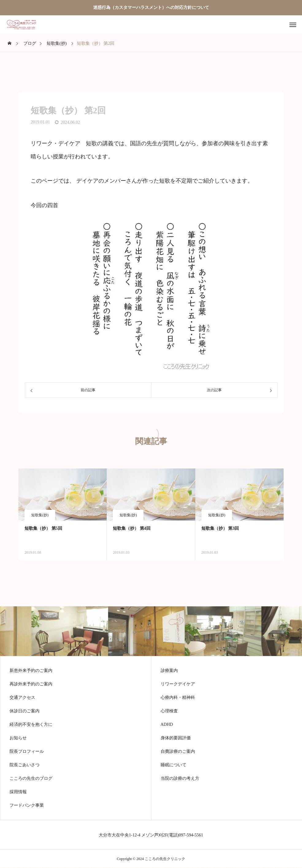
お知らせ (18, 738)
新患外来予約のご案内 (31, 671)
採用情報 (18, 792)
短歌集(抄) (40, 515)
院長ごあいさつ (25, 765)
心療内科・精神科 (178, 698)
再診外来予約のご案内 (31, 684)
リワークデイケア (178, 684)
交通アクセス (22, 698)
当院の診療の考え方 (180, 779)
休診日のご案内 (25, 711)
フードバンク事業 (27, 805)
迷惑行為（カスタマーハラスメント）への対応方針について (151, 8)
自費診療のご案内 (178, 752)
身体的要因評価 (176, 738)
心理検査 (169, 711)
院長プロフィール (27, 752)
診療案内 (169, 671)
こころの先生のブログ (31, 779)
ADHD (167, 725)
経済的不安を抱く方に (31, 725)
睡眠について (174, 765)
